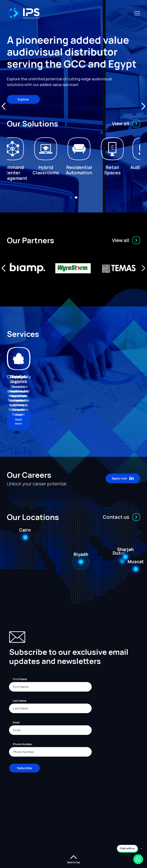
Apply (123, 472)
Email (16, 716)
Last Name (20, 694)
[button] (71, 197)
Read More (22, 415)
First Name (20, 672)
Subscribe (24, 761)
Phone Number (23, 737)
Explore (23, 99)
